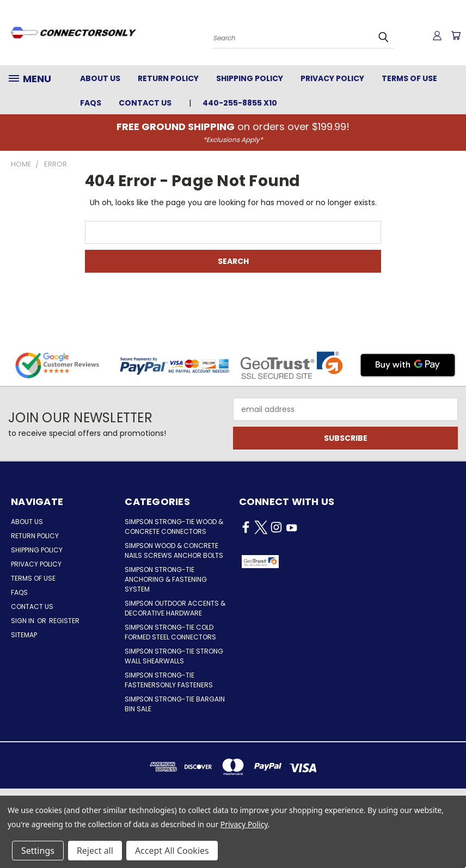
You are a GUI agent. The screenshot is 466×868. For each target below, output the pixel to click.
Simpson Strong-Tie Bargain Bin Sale (175, 704)
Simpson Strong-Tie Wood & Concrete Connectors (174, 527)
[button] (311, 562)
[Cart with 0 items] (455, 35)
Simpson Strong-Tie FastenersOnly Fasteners (169, 680)
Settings (38, 851)
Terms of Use (409, 78)
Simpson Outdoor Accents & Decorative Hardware (175, 608)
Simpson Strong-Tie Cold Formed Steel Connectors (170, 632)
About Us (100, 78)
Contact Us (145, 103)
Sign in (23, 621)
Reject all (95, 851)
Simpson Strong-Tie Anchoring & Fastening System (166, 579)
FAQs (91, 103)
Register (64, 621)
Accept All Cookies (172, 851)
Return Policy (168, 78)
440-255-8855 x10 (240, 103)
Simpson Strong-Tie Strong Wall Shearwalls (174, 656)
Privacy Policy (332, 78)
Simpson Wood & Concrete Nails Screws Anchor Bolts (174, 550)
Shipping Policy (250, 78)
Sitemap (24, 635)
